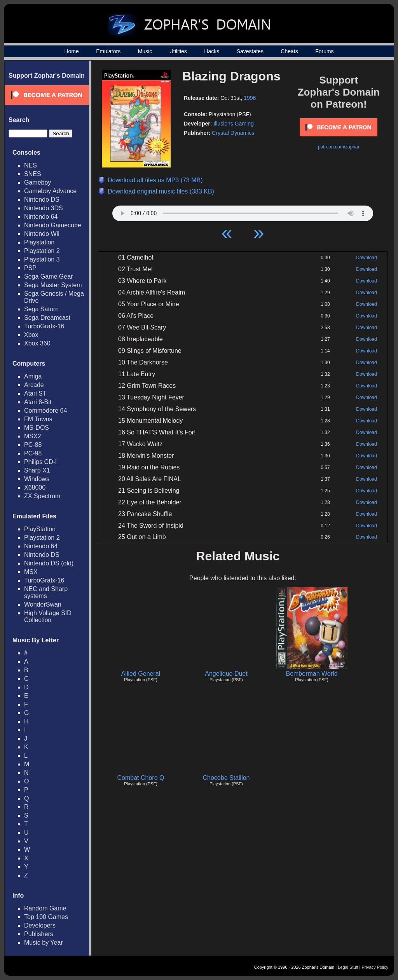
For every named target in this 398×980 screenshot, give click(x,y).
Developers (40, 925)
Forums (324, 51)
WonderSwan (43, 604)
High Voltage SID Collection (48, 616)
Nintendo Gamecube (53, 225)
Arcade (34, 385)
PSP (30, 268)
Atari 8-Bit (38, 402)
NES (31, 165)
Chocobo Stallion (226, 778)
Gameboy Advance (50, 191)
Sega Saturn (41, 309)
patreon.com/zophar (339, 147)
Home (71, 51)
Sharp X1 (37, 470)
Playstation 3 (42, 259)
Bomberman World (312, 674)
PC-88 (33, 445)
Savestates (250, 51)
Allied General (141, 674)
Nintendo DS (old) (49, 563)
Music (145, 51)
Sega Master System (53, 285)
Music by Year (44, 943)
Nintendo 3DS (44, 208)
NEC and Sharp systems (46, 592)
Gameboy (38, 182)
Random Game (45, 908)
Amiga (33, 376)
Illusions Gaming (234, 124)
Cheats (289, 51)
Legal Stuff (348, 967)
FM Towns (38, 419)
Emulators (108, 51)
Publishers (39, 934)
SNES (33, 174)
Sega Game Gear (48, 276)
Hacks (212, 51)
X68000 (35, 487)
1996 (250, 98)
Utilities (178, 51)
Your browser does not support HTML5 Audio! (243, 211)
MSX (31, 572)
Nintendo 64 (41, 217)
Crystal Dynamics (233, 133)
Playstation (39, 242)
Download (366, 258)
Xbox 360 (37, 343)
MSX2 (33, 436)
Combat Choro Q (141, 778)
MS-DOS (37, 428)
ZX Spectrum (42, 496)
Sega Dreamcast (47, 318)
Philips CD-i (40, 462)
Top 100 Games (46, 917)
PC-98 (33, 453)
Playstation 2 (42, 251)
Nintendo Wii (42, 234)
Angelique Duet (226, 674)
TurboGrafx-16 (44, 326)
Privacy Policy (375, 967)
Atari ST (35, 393)
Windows (37, 479)
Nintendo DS (42, 200)
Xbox (31, 335)
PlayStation (40, 529)
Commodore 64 (45, 411)
